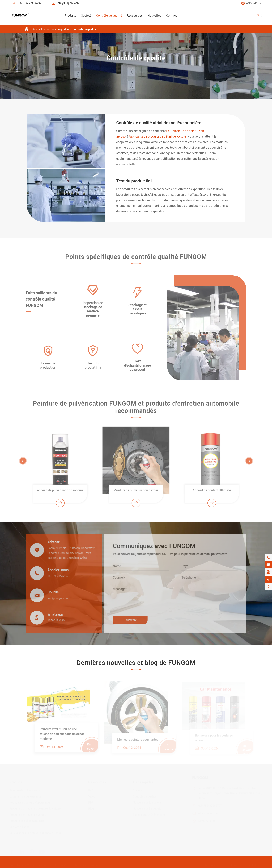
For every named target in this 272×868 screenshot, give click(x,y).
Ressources (135, 16)
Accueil (37, 29)
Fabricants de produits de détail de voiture (157, 136)
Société (86, 16)
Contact (171, 16)
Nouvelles (154, 16)
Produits (70, 16)
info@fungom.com (68, 3)
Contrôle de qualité (109, 16)
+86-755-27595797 (29, 3)
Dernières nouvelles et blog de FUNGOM (136, 663)
